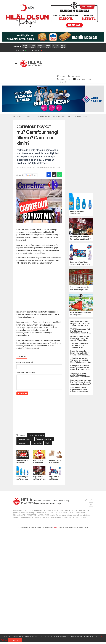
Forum (61, 502)
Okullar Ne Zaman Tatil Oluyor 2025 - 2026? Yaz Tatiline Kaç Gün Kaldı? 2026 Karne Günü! (80, 325)
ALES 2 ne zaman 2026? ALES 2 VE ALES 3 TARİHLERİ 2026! (80, 347)
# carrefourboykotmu (25, 441)
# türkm (48, 445)
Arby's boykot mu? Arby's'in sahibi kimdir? (38, 463)
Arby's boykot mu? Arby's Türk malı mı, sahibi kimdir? (39, 479)
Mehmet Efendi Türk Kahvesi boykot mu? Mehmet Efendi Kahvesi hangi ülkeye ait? (55, 463)
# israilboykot (37, 445)
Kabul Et (15, 641)
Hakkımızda (47, 502)
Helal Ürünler (50, 505)
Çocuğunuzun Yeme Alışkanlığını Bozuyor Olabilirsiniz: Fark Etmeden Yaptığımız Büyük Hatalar (81, 377)
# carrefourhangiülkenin (44, 441)
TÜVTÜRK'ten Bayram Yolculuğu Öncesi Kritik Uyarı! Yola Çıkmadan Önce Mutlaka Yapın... (81, 362)
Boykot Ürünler (40, 505)
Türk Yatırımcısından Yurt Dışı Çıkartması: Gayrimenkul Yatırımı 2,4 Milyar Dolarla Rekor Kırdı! (80, 333)
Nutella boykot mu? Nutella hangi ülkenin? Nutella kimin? (22, 463)
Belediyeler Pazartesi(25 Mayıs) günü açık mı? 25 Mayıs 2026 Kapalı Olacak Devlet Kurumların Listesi (80, 369)
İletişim (55, 502)
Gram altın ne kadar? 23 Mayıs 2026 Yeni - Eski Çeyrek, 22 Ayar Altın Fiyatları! (80, 340)
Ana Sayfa (37, 502)
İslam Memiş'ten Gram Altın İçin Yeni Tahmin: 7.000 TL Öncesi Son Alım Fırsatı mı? (81, 384)
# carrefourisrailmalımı (36, 437)
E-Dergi (67, 502)
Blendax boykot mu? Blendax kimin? (22, 479)
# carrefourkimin (23, 445)
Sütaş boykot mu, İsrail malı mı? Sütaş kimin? (80, 315)
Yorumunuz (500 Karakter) (26, 374)
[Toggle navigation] (16, 65)
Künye (59, 505)
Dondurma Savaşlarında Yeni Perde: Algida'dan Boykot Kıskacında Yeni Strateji (79, 290)
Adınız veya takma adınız (26, 364)
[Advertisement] (39, 289)
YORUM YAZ (22, 395)
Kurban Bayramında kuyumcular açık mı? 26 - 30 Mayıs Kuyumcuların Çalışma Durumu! (80, 355)
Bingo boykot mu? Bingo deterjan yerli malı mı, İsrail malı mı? (54, 479)
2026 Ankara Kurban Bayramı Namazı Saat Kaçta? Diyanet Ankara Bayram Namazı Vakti (79, 391)
